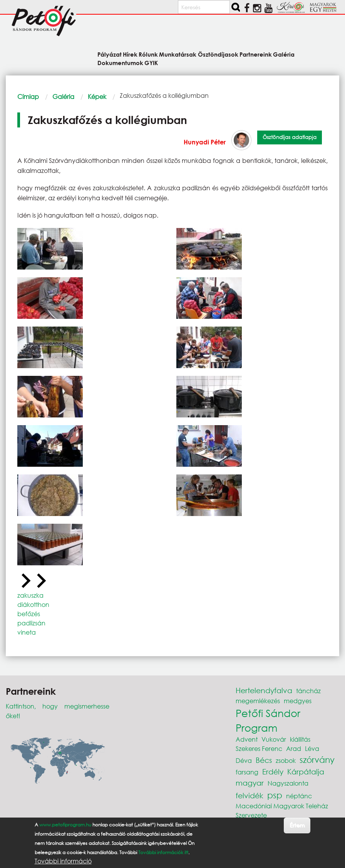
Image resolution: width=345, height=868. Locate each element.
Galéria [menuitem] (284, 54)
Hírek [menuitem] (130, 54)
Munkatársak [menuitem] (178, 54)
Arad (294, 748)
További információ (63, 861)
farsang (247, 772)
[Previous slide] (25, 581)
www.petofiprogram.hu (65, 825)
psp (275, 795)
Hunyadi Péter (205, 142)
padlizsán (31, 623)
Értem (297, 825)
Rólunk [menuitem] (148, 54)
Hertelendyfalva (264, 690)
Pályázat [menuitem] (110, 54)
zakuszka (30, 595)
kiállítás (300, 739)
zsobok (286, 760)
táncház (308, 691)
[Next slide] (40, 581)
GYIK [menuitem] (151, 63)
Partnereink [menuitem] (256, 54)
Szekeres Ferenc (259, 748)
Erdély (273, 772)
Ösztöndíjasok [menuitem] (218, 54)
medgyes (298, 701)
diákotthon (33, 604)
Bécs (264, 760)
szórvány (317, 760)
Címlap (28, 96)
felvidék (250, 795)
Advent (247, 739)
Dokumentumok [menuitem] (120, 63)
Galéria (63, 96)
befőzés (29, 614)
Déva (244, 760)
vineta (27, 632)
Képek (97, 96)
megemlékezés (258, 701)
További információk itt (163, 852)
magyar (250, 783)
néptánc (299, 796)
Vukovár (274, 739)
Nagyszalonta (288, 783)
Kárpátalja (306, 772)
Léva (312, 748)
